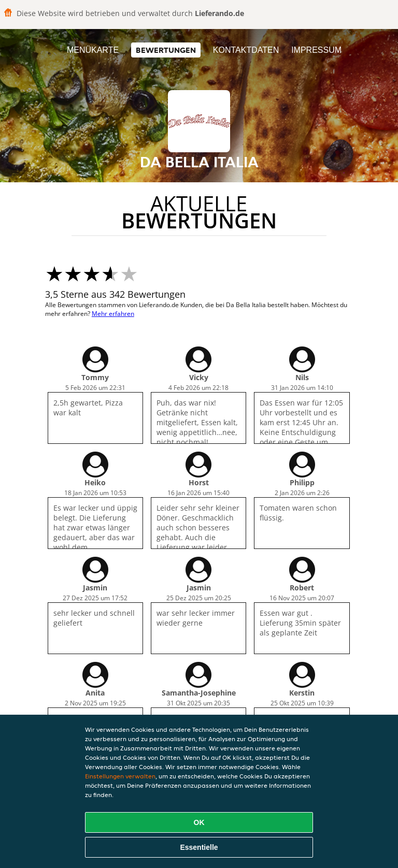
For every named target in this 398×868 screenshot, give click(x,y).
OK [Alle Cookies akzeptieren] (199, 822)
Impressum (316, 50)
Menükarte (93, 50)
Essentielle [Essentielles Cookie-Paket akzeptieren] (199, 847)
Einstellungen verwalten (120, 776)
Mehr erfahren (113, 314)
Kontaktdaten (246, 50)
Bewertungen (166, 50)
